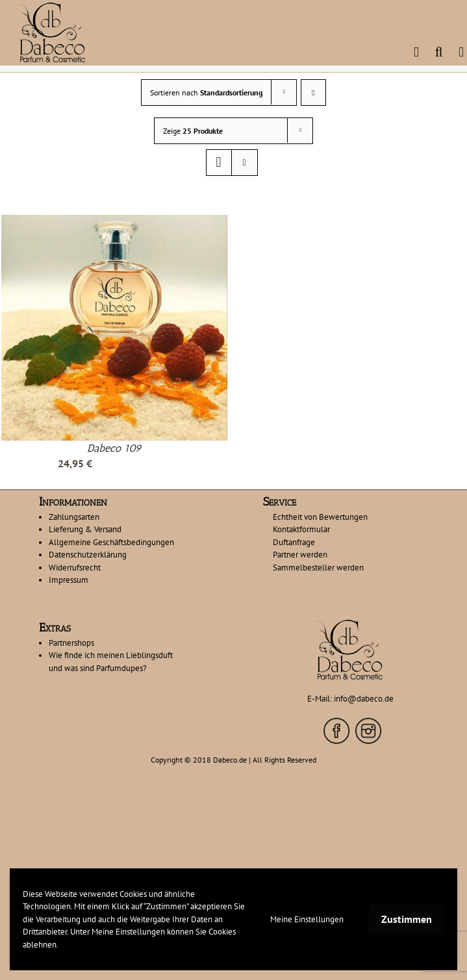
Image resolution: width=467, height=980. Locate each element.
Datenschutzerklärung (88, 555)
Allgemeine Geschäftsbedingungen (111, 542)
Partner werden (300, 555)
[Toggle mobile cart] (416, 52)
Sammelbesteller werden (318, 568)
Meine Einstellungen (307, 919)
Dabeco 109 (114, 448)
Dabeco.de (230, 760)
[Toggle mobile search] (439, 52)
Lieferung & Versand (85, 529)
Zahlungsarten (74, 517)
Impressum (69, 580)
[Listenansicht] (245, 163)
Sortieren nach (206, 92)
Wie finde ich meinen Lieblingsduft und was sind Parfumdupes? (111, 662)
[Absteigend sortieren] (313, 92)
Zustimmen (407, 919)
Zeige (193, 131)
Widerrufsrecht (75, 568)
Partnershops (71, 643)
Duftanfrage (294, 542)
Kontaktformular (301, 529)
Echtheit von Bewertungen (320, 517)
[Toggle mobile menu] (461, 52)
